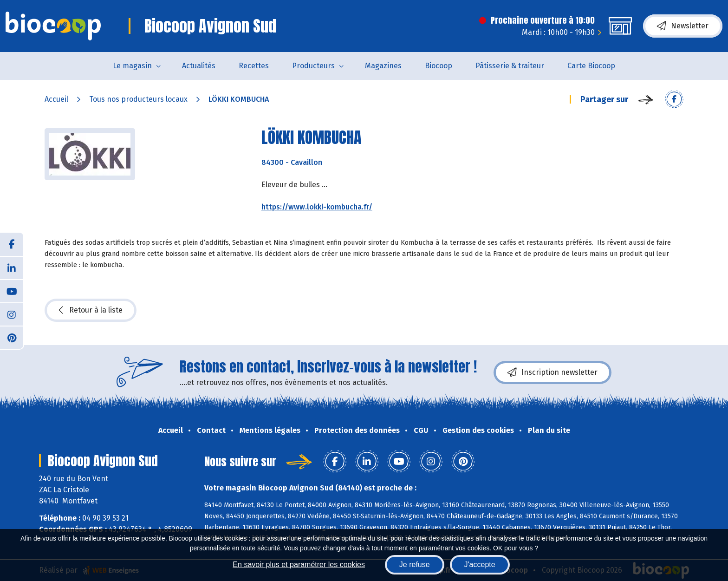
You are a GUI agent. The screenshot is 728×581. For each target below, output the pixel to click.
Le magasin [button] (132, 66)
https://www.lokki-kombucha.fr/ (317, 207)
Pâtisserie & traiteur (510, 66)
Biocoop (439, 66)
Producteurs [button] (313, 66)
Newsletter (683, 26)
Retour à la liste (91, 310)
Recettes (254, 66)
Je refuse (415, 565)
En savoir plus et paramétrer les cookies (299, 565)
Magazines (383, 66)
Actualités (199, 66)
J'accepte (480, 565)
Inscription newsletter (552, 372)
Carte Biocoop (591, 66)
